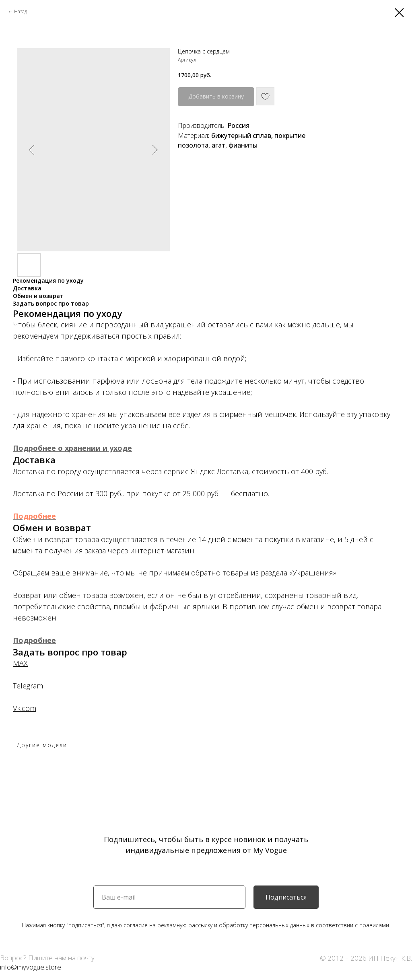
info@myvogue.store (31, 967)
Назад (21, 11)
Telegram (28, 686)
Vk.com (25, 708)
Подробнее (34, 516)
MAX (20, 663)
